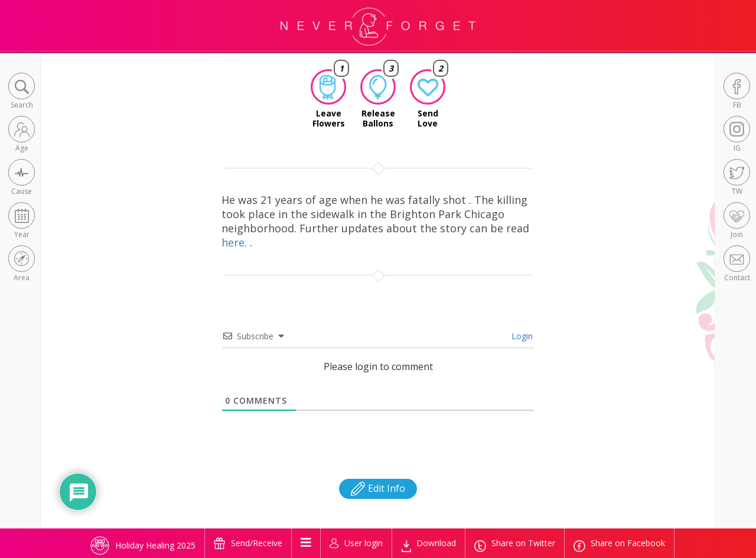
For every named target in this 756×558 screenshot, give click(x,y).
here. (236, 242)
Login (521, 336)
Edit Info (378, 488)
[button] (22, 92)
